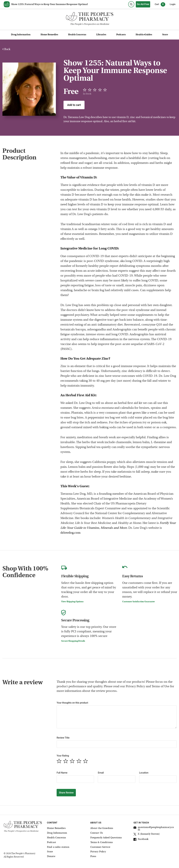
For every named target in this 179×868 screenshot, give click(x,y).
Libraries (101, 35)
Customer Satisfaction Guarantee (138, 602)
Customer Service (100, 847)
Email (101, 773)
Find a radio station (58, 847)
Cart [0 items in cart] (160, 4)
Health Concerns (77, 35)
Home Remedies (49, 35)
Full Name (62, 773)
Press (93, 856)
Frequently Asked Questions (106, 838)
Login (173, 4)
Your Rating (63, 756)
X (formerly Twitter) (147, 835)
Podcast (52, 842)
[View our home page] (7, 4)
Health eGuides (144, 35)
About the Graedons (102, 828)
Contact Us (97, 833)
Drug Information (21, 35)
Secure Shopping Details (73, 641)
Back (6, 49)
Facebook (141, 840)
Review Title (63, 738)
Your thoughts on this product (72, 703)
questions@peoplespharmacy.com (154, 829)
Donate (51, 856)
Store (165, 35)
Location (144, 773)
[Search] (131, 4)
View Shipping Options (72, 602)
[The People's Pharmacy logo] (89, 17)
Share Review (66, 793)
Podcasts (121, 35)
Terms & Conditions (102, 842)
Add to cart (74, 105)
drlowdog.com (70, 533)
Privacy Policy (98, 852)
